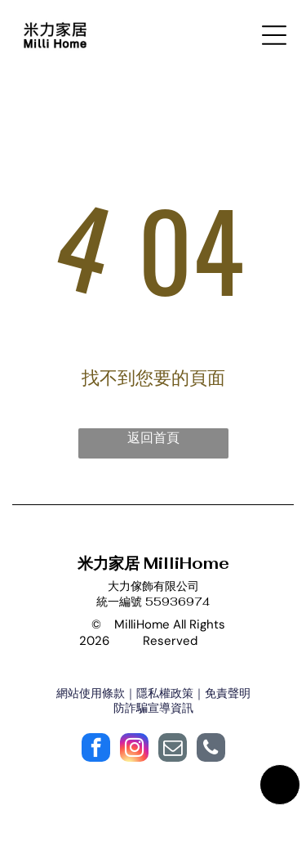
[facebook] (96, 749)
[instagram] (134, 749)
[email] (173, 749)
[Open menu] (274, 35)
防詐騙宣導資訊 (153, 708)
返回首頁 (153, 438)
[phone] (211, 749)
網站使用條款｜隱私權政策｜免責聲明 (153, 693)
